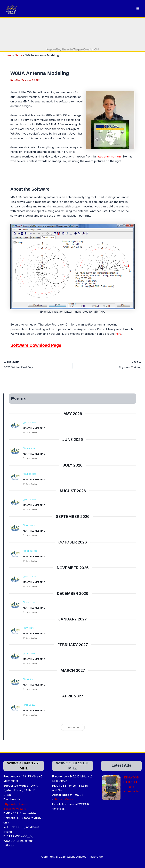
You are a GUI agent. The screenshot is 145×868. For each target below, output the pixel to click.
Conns (69, 799)
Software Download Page (36, 351)
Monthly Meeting (34, 434)
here (118, 339)
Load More (73, 733)
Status (58, 799)
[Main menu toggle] (138, 11)
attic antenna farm (109, 162)
